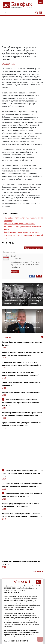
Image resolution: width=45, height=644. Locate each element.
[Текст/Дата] (41, 12)
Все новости (38, 571)
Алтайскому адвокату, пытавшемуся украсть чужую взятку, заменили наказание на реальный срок (23, 235)
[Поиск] (37, 12)
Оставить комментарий (34, 248)
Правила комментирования (28, 633)
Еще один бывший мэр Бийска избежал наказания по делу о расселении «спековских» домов (22, 226)
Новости (7, 337)
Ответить (15, 272)
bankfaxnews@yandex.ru (13, 592)
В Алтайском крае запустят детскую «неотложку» (21, 392)
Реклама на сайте (20, 637)
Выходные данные (11, 630)
